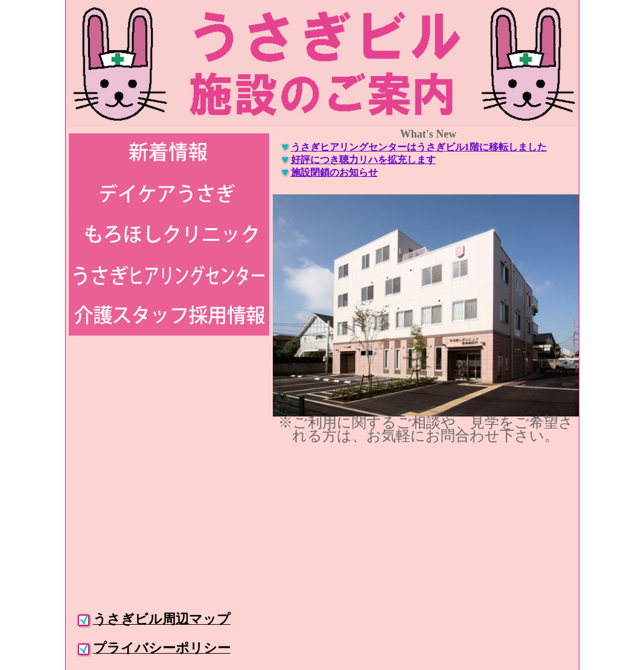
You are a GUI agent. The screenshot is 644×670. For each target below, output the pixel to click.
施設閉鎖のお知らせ (334, 172)
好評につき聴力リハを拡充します (363, 160)
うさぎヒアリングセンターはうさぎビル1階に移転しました (419, 147)
